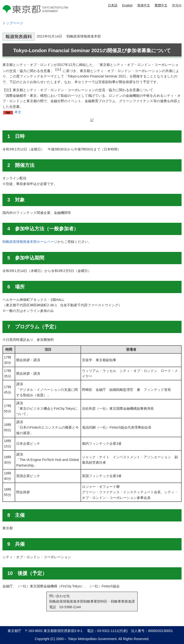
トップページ (13, 23)
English (127, 5)
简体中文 (144, 5)
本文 (18, 112)
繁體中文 (161, 5)
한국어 (177, 5)
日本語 (113, 5)
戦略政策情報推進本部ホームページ (30, 242)
